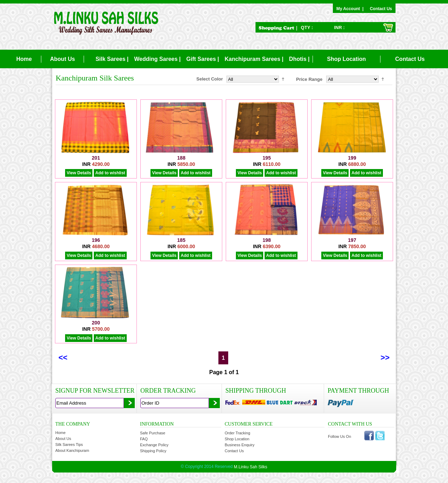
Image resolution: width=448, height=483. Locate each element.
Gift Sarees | (202, 59)
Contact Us (381, 9)
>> (385, 358)
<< (63, 358)
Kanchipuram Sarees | (254, 59)
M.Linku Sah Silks (250, 467)
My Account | (351, 9)
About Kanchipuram (72, 450)
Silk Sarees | (112, 59)
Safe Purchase (153, 433)
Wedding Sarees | (157, 59)
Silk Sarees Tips (69, 444)
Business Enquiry (240, 445)
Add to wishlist (110, 173)
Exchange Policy (154, 445)
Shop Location (346, 59)
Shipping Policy (153, 451)
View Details (79, 173)
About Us (62, 59)
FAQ (144, 439)
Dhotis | (299, 59)
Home (24, 59)
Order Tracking (237, 433)
